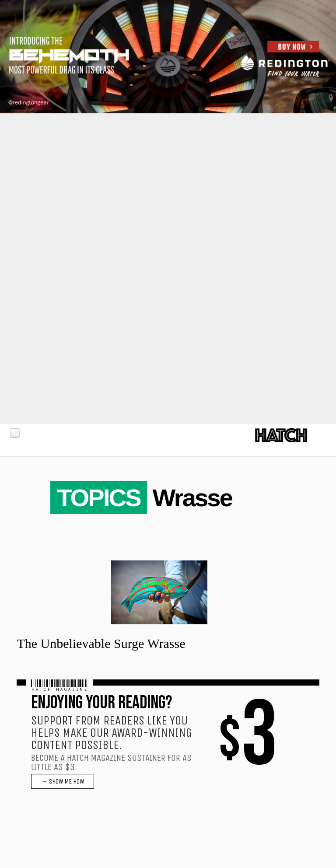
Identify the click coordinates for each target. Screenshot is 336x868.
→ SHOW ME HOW (63, 781)
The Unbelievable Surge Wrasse (101, 643)
